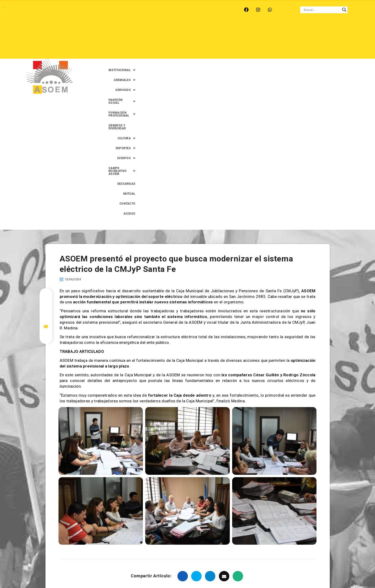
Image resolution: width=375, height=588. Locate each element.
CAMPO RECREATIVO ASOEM (239, 40)
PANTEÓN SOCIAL (216, 31)
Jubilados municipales (294, 458)
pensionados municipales (118, 466)
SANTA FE (139, 10)
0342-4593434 (280, 573)
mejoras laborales (77, 466)
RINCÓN (118, 10)
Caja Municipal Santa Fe (210, 458)
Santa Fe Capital (158, 466)
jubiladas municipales (252, 458)
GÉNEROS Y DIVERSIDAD (307, 31)
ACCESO (343, 40)
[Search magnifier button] (344, 10)
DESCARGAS (278, 40)
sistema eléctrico (191, 466)
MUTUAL (301, 40)
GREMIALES (156, 31)
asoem (90, 458)
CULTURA (340, 31)
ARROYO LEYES (43, 10)
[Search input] (322, 10)
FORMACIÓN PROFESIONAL (260, 31)
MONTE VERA (73, 10)
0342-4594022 (254, 573)
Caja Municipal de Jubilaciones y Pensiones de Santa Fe (144, 458)
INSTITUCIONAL (125, 31)
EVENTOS (200, 40)
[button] (125, 31)
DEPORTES (174, 40)
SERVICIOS (184, 31)
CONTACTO (322, 40)
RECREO (98, 10)
